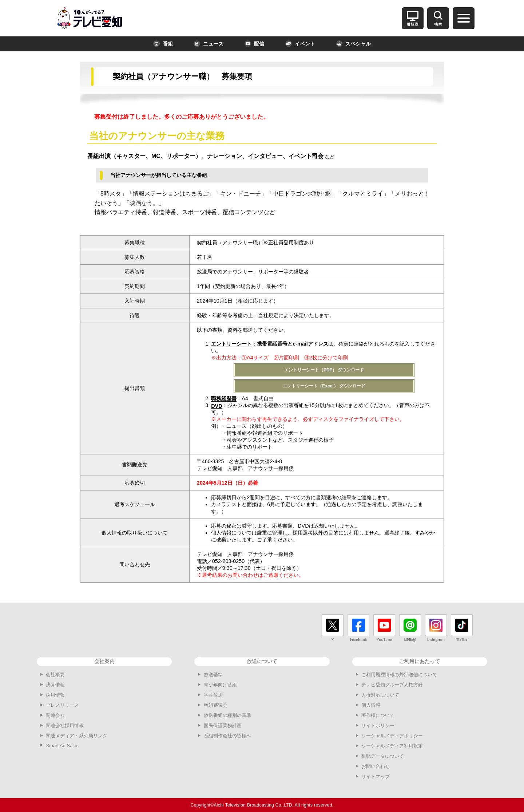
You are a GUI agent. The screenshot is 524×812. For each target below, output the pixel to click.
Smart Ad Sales (62, 746)
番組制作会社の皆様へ (227, 736)
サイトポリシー (378, 726)
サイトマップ (376, 776)
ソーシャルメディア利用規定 (392, 746)
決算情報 (55, 685)
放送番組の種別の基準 (227, 715)
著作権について (378, 715)
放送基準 (213, 675)
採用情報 (55, 695)
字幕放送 (213, 695)
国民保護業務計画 (223, 726)
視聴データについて (383, 756)
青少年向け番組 (220, 685)
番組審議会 (216, 705)
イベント (300, 44)
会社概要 (55, 675)
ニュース (209, 44)
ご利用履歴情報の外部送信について (399, 675)
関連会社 (55, 715)
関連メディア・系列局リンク (77, 736)
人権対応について (380, 695)
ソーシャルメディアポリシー (392, 736)
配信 (254, 44)
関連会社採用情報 (65, 726)
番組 (163, 44)
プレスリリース (62, 705)
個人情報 (371, 705)
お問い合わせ (376, 766)
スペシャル (353, 44)
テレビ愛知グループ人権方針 (392, 685)
